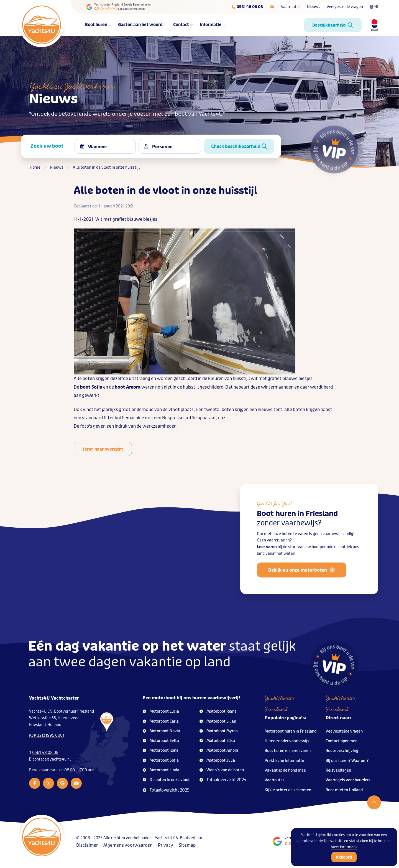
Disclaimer (87, 845)
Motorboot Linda (161, 770)
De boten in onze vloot (166, 780)
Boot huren (98, 25)
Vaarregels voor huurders (348, 780)
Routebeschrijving (342, 751)
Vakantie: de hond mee (285, 770)
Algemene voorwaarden (128, 845)
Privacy (166, 845)
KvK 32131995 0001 (47, 735)
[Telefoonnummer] (247, 7)
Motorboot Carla (161, 721)
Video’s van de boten (222, 770)
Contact (183, 25)
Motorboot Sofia (161, 760)
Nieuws (314, 7)
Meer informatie (344, 847)
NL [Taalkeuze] (374, 7)
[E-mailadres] (272, 7)
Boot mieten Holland (344, 790)
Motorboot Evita (161, 741)
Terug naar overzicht (103, 449)
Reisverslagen (338, 770)
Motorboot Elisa (217, 741)
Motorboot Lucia (161, 711)
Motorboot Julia (217, 760)
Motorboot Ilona (161, 750)
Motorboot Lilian (218, 721)
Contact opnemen (342, 741)
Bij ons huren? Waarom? (347, 761)
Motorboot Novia (161, 731)
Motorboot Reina (218, 711)
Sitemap (187, 845)
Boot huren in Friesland (297, 522)
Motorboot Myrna (219, 731)
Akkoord (344, 857)
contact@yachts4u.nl (52, 759)
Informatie (213, 25)
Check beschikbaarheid (239, 146)
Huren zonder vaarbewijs (287, 741)
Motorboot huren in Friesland (291, 731)
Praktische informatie (284, 761)
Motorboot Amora (219, 750)
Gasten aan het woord (142, 25)
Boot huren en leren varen (288, 751)
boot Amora (128, 387)
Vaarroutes (291, 7)
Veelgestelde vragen (345, 7)
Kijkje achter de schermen (288, 790)
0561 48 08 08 (45, 753)
